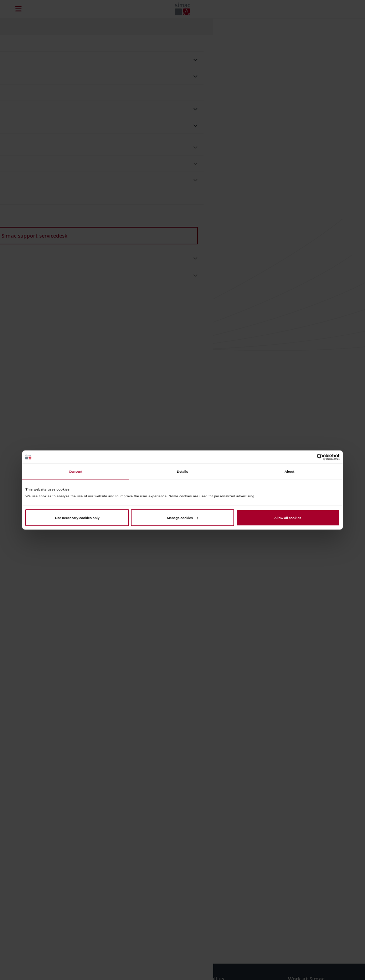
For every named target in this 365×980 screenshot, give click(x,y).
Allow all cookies (288, 518)
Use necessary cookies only (77, 518)
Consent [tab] (76, 472)
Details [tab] (182, 472)
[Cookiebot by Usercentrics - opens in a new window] (309, 457)
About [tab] (289, 472)
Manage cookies (183, 518)
